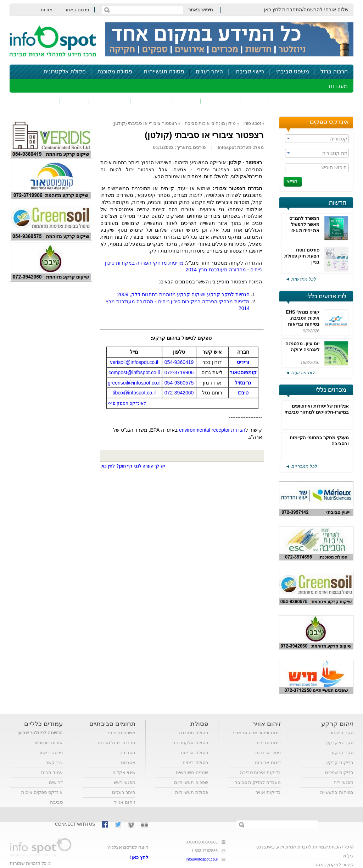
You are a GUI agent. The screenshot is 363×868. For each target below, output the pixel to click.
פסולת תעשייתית (164, 72)
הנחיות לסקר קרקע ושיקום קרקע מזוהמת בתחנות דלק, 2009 (183, 294)
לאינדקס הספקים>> (127, 403)
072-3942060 (179, 393)
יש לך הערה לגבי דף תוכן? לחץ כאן (133, 466)
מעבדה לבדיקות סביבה (258, 782)
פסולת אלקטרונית (65, 72)
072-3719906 (179, 372)
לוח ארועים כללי (326, 297)
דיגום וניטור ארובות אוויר (256, 733)
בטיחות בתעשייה (337, 792)
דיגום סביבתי (268, 743)
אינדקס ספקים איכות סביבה (42, 797)
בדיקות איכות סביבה (260, 772)
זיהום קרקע (220, 101)
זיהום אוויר (335, 101)
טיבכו (243, 393)
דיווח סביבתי (110, 101)
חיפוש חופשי (334, 167)
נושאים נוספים (37, 101)
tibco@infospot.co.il (134, 393)
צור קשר (54, 762)
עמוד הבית (52, 772)
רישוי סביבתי (249, 72)
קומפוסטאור (243, 372)
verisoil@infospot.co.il (134, 362)
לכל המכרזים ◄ (301, 466)
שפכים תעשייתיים (191, 782)
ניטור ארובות (268, 753)
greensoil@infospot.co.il (134, 383)
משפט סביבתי (292, 72)
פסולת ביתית (195, 762)
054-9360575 (179, 383)
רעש (142, 101)
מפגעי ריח (344, 782)
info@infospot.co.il (202, 859)
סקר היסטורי (341, 733)
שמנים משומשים (192, 772)
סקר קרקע (343, 753)
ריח (163, 101)
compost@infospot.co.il (134, 372)
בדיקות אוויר (268, 792)
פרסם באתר (77, 10)
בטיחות (74, 101)
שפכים (254, 101)
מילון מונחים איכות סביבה (210, 123)
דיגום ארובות (268, 762)
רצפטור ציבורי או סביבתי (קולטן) (145, 123)
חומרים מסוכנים (293, 101)
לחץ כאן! (139, 857)
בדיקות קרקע (340, 762)
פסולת (187, 101)
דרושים (56, 782)
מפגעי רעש (125, 782)
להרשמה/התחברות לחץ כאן (293, 10)
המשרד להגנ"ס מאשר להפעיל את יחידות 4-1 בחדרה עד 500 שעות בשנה (304, 230)
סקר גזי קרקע (340, 743)
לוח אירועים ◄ (300, 373)
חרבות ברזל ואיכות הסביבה (116, 748)
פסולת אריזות (194, 753)
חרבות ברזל (334, 72)
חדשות (337, 203)
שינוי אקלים (124, 772)
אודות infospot (48, 743)
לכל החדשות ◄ (301, 279)
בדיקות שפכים (339, 772)
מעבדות (338, 86)
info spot (252, 123)
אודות (47, 10)
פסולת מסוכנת (115, 72)
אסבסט (128, 762)
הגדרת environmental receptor (212, 430)
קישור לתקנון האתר (334, 865)
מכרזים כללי (331, 390)
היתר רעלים (209, 72)
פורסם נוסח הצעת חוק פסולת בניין (302, 256)
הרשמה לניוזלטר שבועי (40, 733)
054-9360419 (179, 362)
